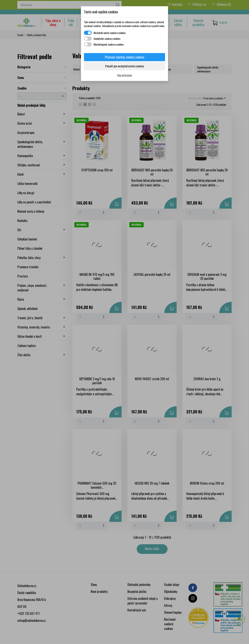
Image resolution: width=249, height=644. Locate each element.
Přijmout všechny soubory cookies (125, 57)
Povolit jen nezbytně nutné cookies (125, 66)
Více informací (124, 75)
